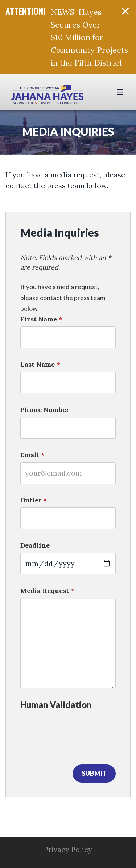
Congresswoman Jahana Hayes (47, 96)
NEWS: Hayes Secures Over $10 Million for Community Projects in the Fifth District (89, 37)
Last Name (40, 364)
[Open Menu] (121, 92)
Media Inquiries (68, 131)
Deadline (35, 545)
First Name (41, 319)
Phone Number (45, 410)
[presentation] (75, 740)
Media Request (47, 591)
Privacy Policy (68, 849)
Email (32, 455)
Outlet (34, 500)
